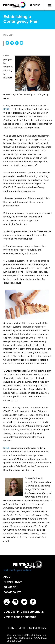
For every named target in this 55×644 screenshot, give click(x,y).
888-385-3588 (14, 641)
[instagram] (7, 602)
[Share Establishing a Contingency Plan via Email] (21, 43)
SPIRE (6, 109)
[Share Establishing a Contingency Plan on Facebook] (17, 43)
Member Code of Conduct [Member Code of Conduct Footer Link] (20, 617)
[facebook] (33, 602)
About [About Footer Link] (8, 577)
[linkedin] (15, 602)
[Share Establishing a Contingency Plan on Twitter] (12, 43)
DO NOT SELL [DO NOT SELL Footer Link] (11, 587)
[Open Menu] (50, 5)
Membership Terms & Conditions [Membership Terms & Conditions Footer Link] (24, 612)
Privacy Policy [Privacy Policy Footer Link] (13, 582)
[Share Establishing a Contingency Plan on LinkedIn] (7, 43)
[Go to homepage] (27, 566)
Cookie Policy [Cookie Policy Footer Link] (12, 592)
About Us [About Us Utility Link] (35, 5)
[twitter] (24, 602)
